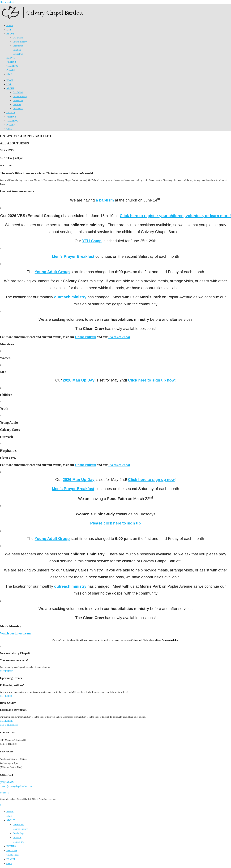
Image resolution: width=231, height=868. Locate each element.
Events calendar (119, 337)
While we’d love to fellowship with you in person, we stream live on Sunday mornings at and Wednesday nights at (116, 640)
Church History (20, 42)
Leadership (18, 46)
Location (17, 50)
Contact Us (18, 54)
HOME (10, 26)
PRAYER (11, 70)
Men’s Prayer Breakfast (73, 256)
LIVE (9, 30)
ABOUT (10, 34)
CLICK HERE (7, 671)
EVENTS (11, 58)
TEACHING (12, 66)
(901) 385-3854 (7, 782)
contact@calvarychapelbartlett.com (16, 786)
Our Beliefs (18, 38)
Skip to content (7, 2)
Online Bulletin (86, 337)
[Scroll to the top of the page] (0, 805)
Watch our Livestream (15, 633)
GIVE (9, 74)
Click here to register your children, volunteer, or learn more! (175, 216)
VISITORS (11, 62)
